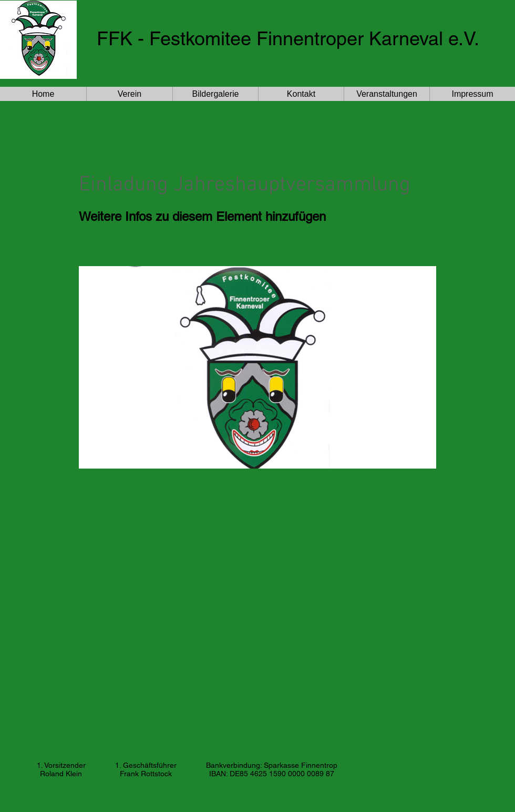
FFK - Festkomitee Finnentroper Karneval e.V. (288, 38)
